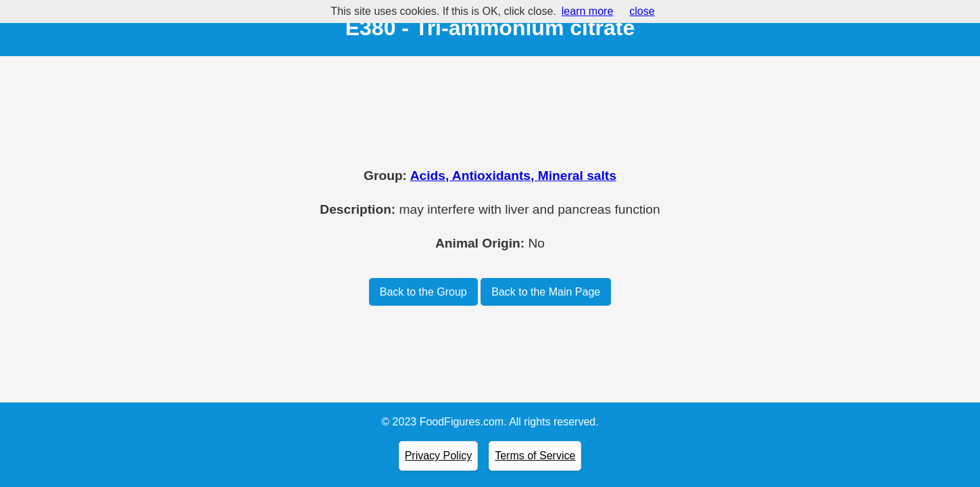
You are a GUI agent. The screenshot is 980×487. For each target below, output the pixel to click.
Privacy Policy (439, 456)
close (642, 11)
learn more (587, 11)
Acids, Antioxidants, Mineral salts (513, 176)
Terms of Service (535, 456)
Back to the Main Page (546, 292)
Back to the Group (423, 292)
